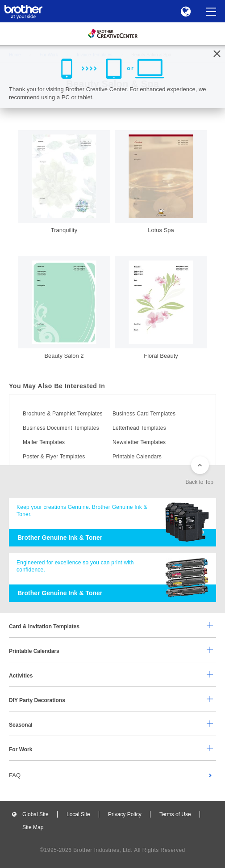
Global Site (35, 814)
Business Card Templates (144, 414)
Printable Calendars (137, 457)
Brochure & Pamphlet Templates (63, 414)
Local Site (78, 814)
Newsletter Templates (139, 442)
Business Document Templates (61, 428)
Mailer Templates (44, 442)
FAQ (15, 775)
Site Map (33, 827)
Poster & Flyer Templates (54, 457)
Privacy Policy (125, 814)
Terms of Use (175, 814)
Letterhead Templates (139, 428)
